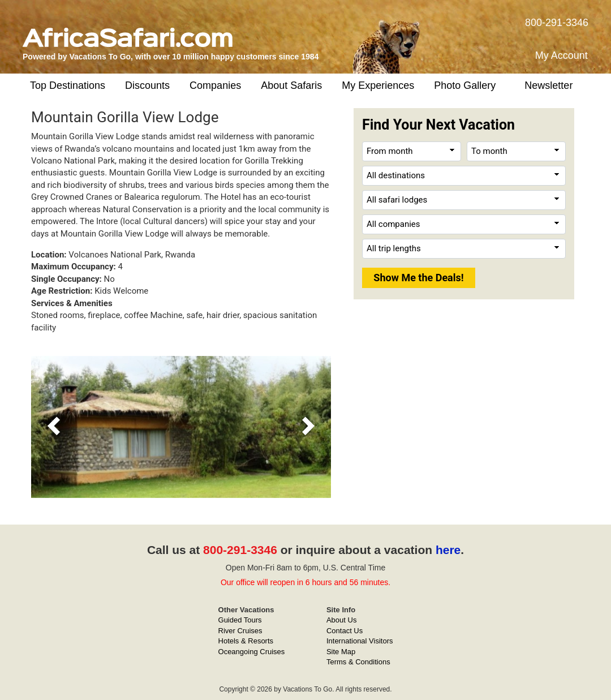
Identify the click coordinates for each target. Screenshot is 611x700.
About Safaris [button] (291, 85)
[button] (54, 427)
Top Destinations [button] (68, 85)
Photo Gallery (465, 85)
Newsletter (548, 85)
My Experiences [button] (378, 85)
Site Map (341, 652)
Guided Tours (240, 620)
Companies (215, 85)
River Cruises (240, 631)
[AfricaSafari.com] (128, 33)
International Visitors (360, 641)
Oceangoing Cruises (252, 652)
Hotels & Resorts (246, 641)
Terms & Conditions (358, 662)
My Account (561, 55)
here (448, 550)
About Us (341, 620)
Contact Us (345, 631)
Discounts (147, 85)
